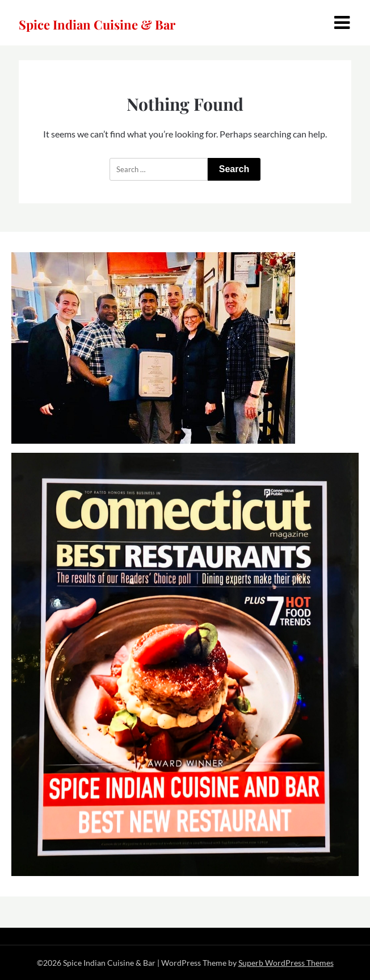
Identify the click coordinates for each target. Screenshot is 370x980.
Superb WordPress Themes (286, 963)
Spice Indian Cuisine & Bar (97, 24)
